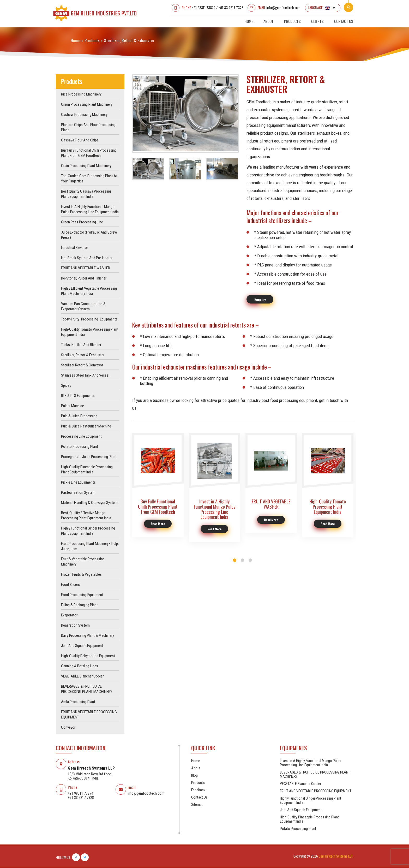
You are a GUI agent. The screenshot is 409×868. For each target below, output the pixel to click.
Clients (317, 21)
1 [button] (235, 561)
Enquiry (260, 299)
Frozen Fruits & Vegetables (81, 575)
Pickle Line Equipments (78, 483)
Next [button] (242, 114)
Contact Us (344, 21)
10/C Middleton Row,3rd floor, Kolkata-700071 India (90, 776)
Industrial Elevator (74, 248)
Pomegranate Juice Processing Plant (89, 457)
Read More (158, 524)
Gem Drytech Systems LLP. (336, 856)
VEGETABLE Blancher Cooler (82, 676)
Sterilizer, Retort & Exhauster (83, 355)
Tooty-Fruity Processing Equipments (89, 319)
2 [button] (243, 561)
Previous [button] (129, 114)
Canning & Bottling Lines (80, 666)
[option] (186, 114)
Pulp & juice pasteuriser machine (86, 426)
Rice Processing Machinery (81, 94)
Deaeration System (75, 626)
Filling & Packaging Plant (79, 605)
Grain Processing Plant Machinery (86, 166)
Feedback (198, 790)
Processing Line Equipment (81, 437)
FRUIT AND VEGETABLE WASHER (86, 268)
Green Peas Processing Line (82, 222)
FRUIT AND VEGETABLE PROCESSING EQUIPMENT (316, 791)
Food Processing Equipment (82, 595)
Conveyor (68, 728)
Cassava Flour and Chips (80, 140)
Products (292, 21)
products (92, 40)
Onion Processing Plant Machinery (87, 105)
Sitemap (197, 805)
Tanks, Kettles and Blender (81, 345)
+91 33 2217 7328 (231, 7)
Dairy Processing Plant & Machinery (88, 636)
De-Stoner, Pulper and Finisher (84, 278)
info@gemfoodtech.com (283, 7)
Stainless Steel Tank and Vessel (85, 376)
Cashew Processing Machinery (84, 115)
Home (249, 21)
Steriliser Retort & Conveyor (82, 365)
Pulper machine (73, 406)
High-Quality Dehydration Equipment (88, 656)
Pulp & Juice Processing (79, 416)
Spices (66, 386)
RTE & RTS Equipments (78, 396)
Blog (194, 776)
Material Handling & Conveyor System (89, 503)
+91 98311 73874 (203, 7)
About (269, 21)
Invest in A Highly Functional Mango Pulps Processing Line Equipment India (311, 763)
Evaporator (69, 615)
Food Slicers (70, 585)
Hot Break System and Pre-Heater (87, 258)
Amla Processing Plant (78, 702)
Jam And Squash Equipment (82, 646)
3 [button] (250, 561)
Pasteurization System (78, 493)
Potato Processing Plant (80, 447)
